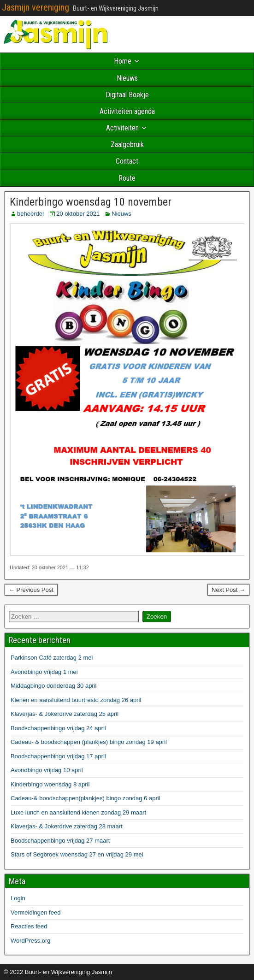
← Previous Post (31, 590)
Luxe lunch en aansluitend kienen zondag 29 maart (78, 812)
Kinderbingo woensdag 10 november (91, 202)
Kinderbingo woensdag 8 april (50, 784)
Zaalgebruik (127, 145)
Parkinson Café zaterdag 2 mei (52, 658)
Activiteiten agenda (127, 111)
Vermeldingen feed (35, 912)
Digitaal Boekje (127, 95)
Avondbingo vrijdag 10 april (47, 770)
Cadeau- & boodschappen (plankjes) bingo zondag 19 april (89, 742)
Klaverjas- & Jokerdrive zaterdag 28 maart (67, 826)
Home (123, 61)
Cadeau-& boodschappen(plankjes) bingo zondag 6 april (86, 798)
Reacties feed (29, 926)
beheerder (31, 214)
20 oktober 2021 (78, 214)
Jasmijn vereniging (35, 7)
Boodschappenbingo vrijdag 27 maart (60, 841)
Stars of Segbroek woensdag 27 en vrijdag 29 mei (77, 854)
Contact (127, 161)
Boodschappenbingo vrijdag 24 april (58, 728)
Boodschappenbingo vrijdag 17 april (58, 756)
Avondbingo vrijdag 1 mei (44, 672)
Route (127, 178)
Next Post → (228, 590)
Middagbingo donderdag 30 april (53, 686)
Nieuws (127, 78)
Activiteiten (122, 128)
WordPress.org (30, 941)
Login (18, 898)
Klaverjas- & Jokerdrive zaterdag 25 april (65, 714)
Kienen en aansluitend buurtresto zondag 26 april (76, 700)
